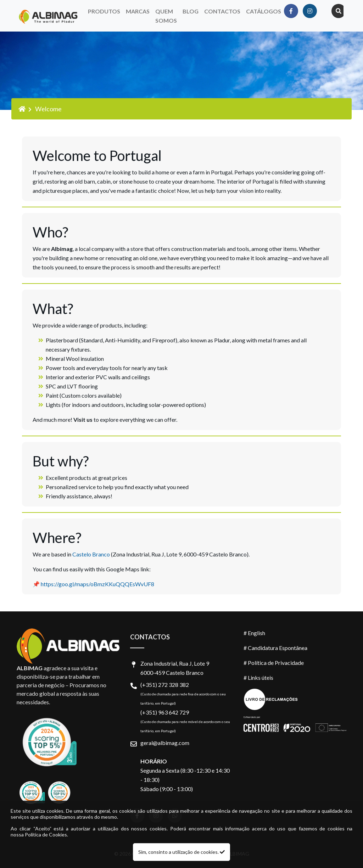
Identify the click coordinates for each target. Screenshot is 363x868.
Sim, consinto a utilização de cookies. (181, 852)
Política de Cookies (46, 835)
